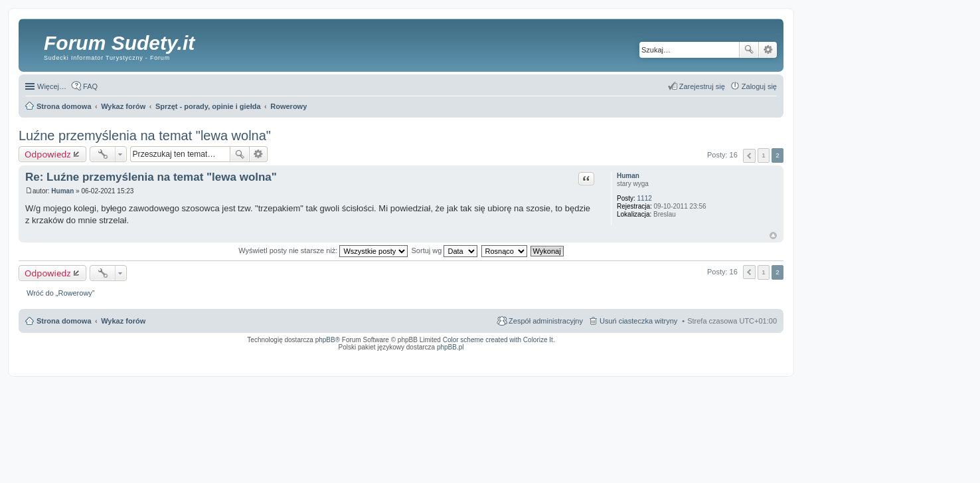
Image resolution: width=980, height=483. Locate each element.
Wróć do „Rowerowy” (61, 293)
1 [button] (764, 155)
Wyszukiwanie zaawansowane (768, 50)
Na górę (773, 236)
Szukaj (749, 50)
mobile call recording (765, 360)
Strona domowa (64, 321)
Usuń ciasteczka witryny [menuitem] (638, 321)
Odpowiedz (48, 154)
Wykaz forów (123, 321)
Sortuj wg (445, 250)
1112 (645, 198)
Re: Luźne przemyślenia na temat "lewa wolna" (151, 177)
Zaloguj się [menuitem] (759, 86)
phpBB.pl (450, 347)
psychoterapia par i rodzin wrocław (753, 364)
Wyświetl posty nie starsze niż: (323, 250)
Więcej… (52, 86)
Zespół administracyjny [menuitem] (546, 321)
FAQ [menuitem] (90, 86)
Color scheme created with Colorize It (498, 340)
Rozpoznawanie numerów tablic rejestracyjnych (742, 356)
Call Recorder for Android (629, 356)
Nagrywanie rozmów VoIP (676, 356)
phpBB (325, 340)
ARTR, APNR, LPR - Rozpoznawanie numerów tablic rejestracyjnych (473, 356)
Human (628, 176)
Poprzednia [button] (749, 156)
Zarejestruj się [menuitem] (702, 86)
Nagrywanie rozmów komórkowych (715, 360)
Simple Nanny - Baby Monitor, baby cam (570, 356)
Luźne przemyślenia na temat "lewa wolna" (145, 136)
